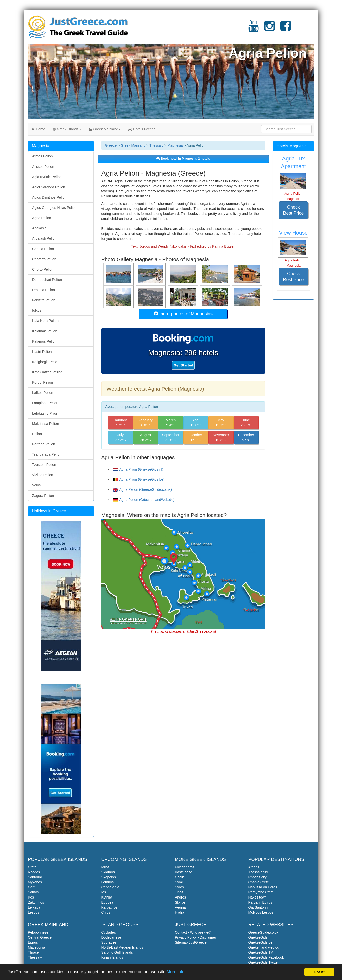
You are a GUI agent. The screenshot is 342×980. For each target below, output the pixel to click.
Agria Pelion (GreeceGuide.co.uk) (142, 489)
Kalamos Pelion (44, 341)
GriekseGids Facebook (266, 957)
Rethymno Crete (261, 892)
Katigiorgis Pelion (46, 362)
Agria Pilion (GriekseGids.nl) (138, 469)
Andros (180, 897)
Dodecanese (111, 937)
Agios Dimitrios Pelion (49, 197)
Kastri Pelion (42, 352)
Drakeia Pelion (44, 290)
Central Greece (40, 937)
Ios (104, 892)
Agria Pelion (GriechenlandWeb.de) (144, 500)
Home (38, 129)
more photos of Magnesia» (183, 314)
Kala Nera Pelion (45, 321)
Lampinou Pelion (45, 403)
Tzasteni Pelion (44, 465)
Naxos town (258, 897)
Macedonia (37, 947)
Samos (33, 892)
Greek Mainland (105, 129)
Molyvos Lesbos (261, 912)
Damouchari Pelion (47, 280)
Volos (36, 485)
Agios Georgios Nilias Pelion (54, 208)
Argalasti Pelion (44, 238)
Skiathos (108, 872)
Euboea (107, 902)
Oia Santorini (259, 907)
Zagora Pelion (43, 496)
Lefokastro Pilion (45, 413)
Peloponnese (38, 932)
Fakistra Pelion (44, 300)
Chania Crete (259, 882)
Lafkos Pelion (43, 393)
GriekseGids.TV (261, 952)
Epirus (33, 942)
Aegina (180, 907)
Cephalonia (110, 887)
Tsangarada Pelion (47, 454)
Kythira (107, 897)
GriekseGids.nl (260, 937)
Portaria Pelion (44, 444)
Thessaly (156, 145)
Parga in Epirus (260, 902)
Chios (106, 912)
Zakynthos (36, 902)
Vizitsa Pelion (43, 475)
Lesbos (34, 912)
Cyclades (109, 932)
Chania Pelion (43, 249)
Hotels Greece (142, 129)
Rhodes (34, 872)
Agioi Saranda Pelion (49, 187)
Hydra (179, 912)
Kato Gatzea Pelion (47, 372)
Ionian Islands (112, 957)
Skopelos (109, 877)
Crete (32, 867)
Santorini (35, 877)
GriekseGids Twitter (264, 962)
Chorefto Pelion (44, 259)
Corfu (32, 887)
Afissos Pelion (43, 167)
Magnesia (175, 145)
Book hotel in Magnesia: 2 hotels (183, 159)
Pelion (37, 434)
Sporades (109, 942)
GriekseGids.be (260, 942)
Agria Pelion (42, 218)
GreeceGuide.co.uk (264, 932)
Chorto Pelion (43, 269)
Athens (254, 867)
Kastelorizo (183, 872)
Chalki (180, 877)
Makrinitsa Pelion (46, 424)
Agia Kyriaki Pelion (47, 177)
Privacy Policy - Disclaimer (195, 937)
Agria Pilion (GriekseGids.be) (139, 479)
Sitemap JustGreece (191, 942)
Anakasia (39, 228)
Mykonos (35, 882)
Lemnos (108, 882)
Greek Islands (67, 129)
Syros (179, 887)
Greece (111, 145)
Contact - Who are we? (193, 932)
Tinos (179, 892)
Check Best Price (293, 210)
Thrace (33, 952)
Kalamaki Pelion (45, 331)
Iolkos (37, 310)
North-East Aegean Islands (122, 947)
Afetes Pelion (43, 156)
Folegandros (185, 867)
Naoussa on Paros (263, 887)
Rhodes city (258, 877)
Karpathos (109, 907)
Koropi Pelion (43, 382)
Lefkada (34, 907)
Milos (106, 867)
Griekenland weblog (264, 947)
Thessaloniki (258, 872)
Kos (31, 897)
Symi (179, 882)
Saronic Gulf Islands (117, 952)
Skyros (180, 902)
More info (176, 973)
